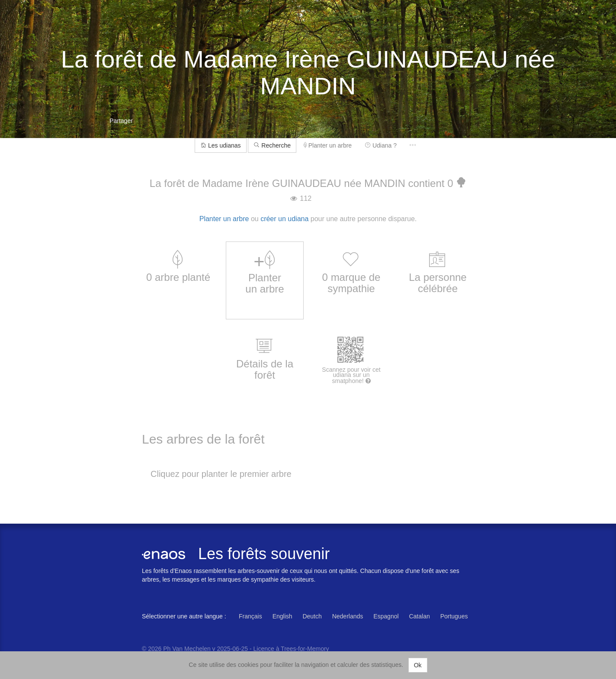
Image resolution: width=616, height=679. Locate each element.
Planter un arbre (328, 145)
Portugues (454, 616)
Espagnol (386, 616)
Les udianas (220, 145)
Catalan (419, 616)
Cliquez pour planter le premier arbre (221, 474)
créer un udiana (284, 219)
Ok (418, 665)
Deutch (312, 616)
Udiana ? (381, 145)
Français (250, 616)
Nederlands (348, 616)
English (282, 616)
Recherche (272, 145)
